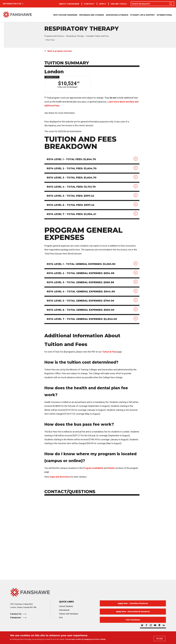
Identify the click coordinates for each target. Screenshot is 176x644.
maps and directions (60, 477)
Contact (89, 4)
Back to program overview (60, 51)
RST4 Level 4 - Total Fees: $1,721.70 (71, 187)
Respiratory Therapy (75, 36)
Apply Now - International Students (133, 612)
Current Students (66, 607)
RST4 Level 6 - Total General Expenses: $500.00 (81, 310)
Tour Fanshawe (133, 620)
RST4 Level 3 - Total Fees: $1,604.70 (72, 178)
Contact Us (16, 614)
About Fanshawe (69, 4)
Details (111, 468)
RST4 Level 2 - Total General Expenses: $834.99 (81, 273)
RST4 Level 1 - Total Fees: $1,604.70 (72, 159)
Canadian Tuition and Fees (97, 36)
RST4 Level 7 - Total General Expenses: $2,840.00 (82, 319)
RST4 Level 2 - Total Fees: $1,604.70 (72, 169)
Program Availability (93, 468)
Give (61, 618)
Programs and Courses (54, 36)
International (164, 15)
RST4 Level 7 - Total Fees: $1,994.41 (72, 214)
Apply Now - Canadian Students (133, 604)
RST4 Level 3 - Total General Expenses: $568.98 (81, 283)
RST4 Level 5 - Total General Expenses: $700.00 (81, 301)
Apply (103, 4)
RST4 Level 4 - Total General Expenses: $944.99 (81, 292)
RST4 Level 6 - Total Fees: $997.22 (71, 205)
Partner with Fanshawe (69, 614)
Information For (12, 4)
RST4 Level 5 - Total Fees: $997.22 (71, 196)
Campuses (16, 618)
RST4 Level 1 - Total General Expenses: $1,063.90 (81, 264)
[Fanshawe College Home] (88, 592)
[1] (77, 87)
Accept (159, 638)
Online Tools (119, 4)
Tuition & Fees (109, 352)
